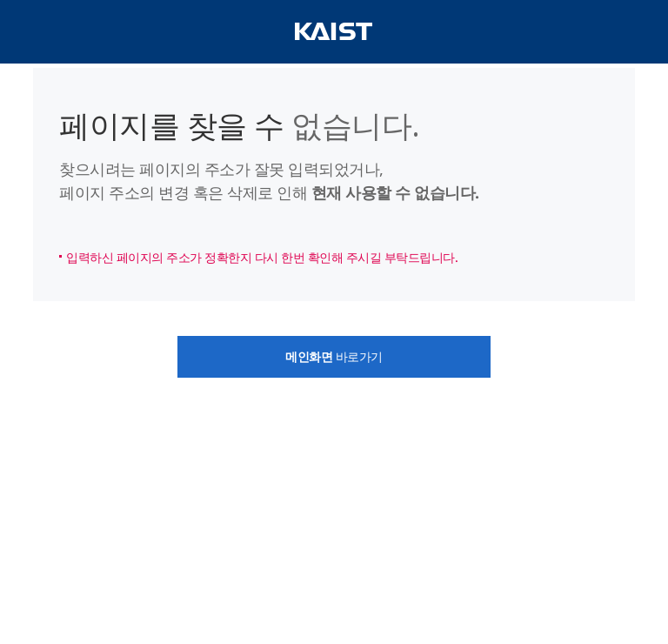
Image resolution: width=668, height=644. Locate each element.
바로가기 (334, 356)
